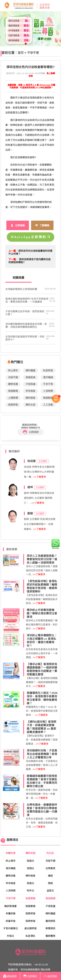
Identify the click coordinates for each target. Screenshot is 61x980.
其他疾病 (50, 898)
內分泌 (50, 853)
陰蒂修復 (30, 921)
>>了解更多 (40, 477)
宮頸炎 (30, 868)
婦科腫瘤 (30, 370)
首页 (21, 53)
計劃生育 (11, 853)
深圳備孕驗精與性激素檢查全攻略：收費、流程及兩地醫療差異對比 (26, 325)
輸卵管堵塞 (10, 906)
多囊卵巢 (11, 913)
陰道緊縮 (13, 391)
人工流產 (48, 405)
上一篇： (13, 251)
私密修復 (48, 370)
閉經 (50, 883)
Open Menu (57, 6)
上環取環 (13, 398)
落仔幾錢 (48, 377)
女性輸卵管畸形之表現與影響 (21, 289)
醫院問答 (50, 921)
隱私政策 (45, 970)
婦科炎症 (30, 405)
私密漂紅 (30, 936)
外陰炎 (10, 936)
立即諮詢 (31, 432)
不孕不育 (33, 53)
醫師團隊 (50, 936)
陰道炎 (30, 861)
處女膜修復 (30, 928)
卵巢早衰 (11, 921)
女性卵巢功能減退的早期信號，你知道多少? (25, 338)
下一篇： (13, 259)
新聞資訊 (50, 928)
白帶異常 (50, 868)
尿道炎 (30, 883)
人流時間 (48, 391)
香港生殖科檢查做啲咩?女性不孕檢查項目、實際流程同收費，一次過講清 (27, 300)
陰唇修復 (13, 405)
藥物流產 (13, 384)
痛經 (50, 876)
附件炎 (30, 891)
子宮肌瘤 (30, 384)
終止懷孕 (13, 370)
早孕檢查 (30, 391)
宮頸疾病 (30, 377)
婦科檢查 (30, 398)
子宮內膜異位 (11, 928)
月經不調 (13, 377)
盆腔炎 (50, 891)
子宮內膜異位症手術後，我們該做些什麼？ (25, 313)
